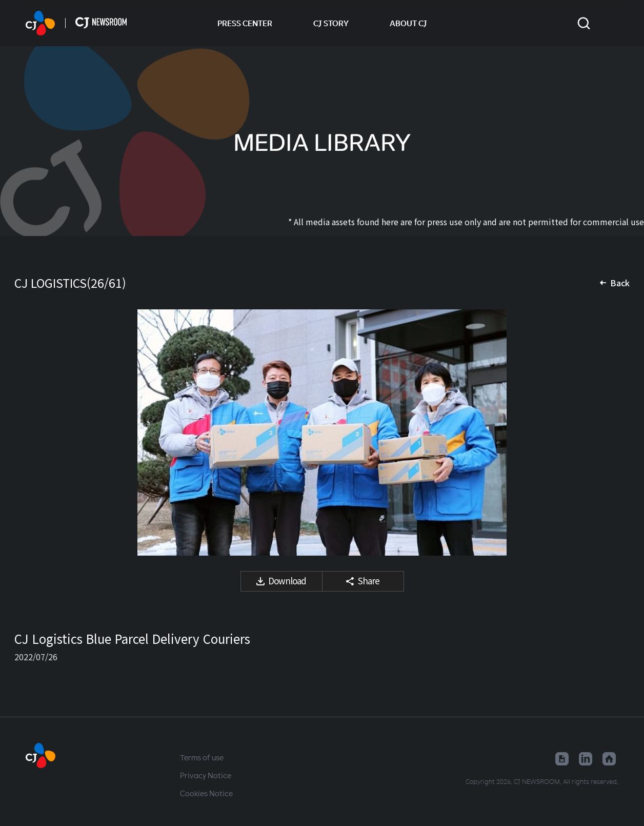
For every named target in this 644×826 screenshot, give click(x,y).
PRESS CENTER (245, 23)
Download (287, 581)
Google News (562, 759)
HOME (40, 23)
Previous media (35, 432)
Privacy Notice (206, 775)
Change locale (612, 23)
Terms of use (202, 757)
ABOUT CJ (408, 23)
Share (369, 581)
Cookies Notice (206, 793)
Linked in (586, 759)
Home (609, 759)
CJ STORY (331, 23)
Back (620, 283)
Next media (609, 432)
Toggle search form (584, 23)
